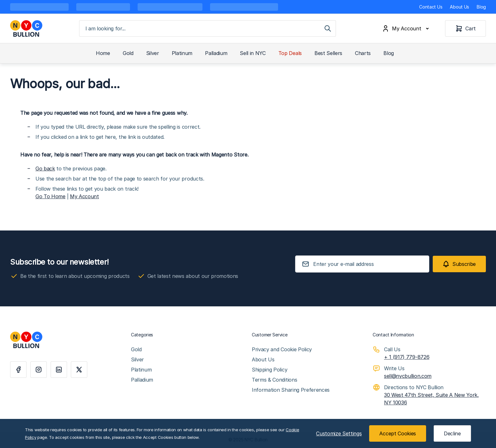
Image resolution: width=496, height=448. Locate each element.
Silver (153, 53)
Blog (481, 7)
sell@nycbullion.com (408, 376)
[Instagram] (39, 370)
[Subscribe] (459, 264)
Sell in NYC (253, 53)
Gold (128, 53)
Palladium (216, 53)
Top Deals (290, 53)
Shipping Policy (270, 370)
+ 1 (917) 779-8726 (407, 357)
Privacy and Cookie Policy (282, 349)
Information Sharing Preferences (291, 390)
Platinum (182, 53)
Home (103, 53)
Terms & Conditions (274, 380)
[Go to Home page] (26, 28)
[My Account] (407, 28)
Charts (363, 53)
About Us (459, 7)
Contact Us (431, 7)
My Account (84, 196)
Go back (45, 169)
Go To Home (50, 196)
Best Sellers (328, 53)
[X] (79, 370)
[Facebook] (18, 370)
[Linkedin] (59, 370)
